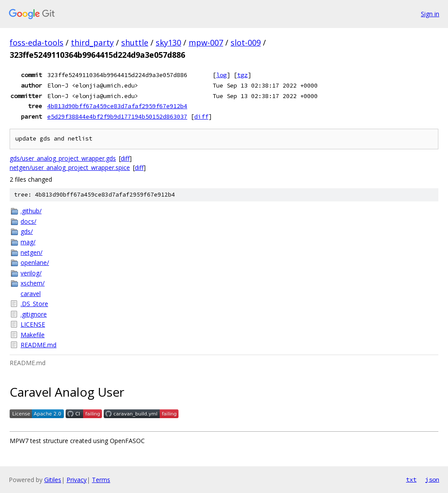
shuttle (135, 42)
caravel (31, 294)
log (221, 75)
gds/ (27, 231)
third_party (92, 42)
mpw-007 (206, 42)
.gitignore (34, 314)
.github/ (31, 211)
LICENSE (33, 324)
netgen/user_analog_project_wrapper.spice (70, 167)
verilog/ (31, 273)
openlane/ (35, 262)
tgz (242, 75)
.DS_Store (34, 304)
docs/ (28, 221)
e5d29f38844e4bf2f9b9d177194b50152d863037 (117, 116)
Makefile (33, 335)
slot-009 (246, 42)
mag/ (28, 242)
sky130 (168, 42)
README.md (38, 345)
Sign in (430, 14)
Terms (101, 480)
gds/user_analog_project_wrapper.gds (63, 158)
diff (201, 116)
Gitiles (53, 480)
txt (411, 479)
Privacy (77, 480)
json (432, 479)
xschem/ (33, 283)
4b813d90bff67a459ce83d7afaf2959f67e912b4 (117, 106)
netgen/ (31, 252)
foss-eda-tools (37, 42)
